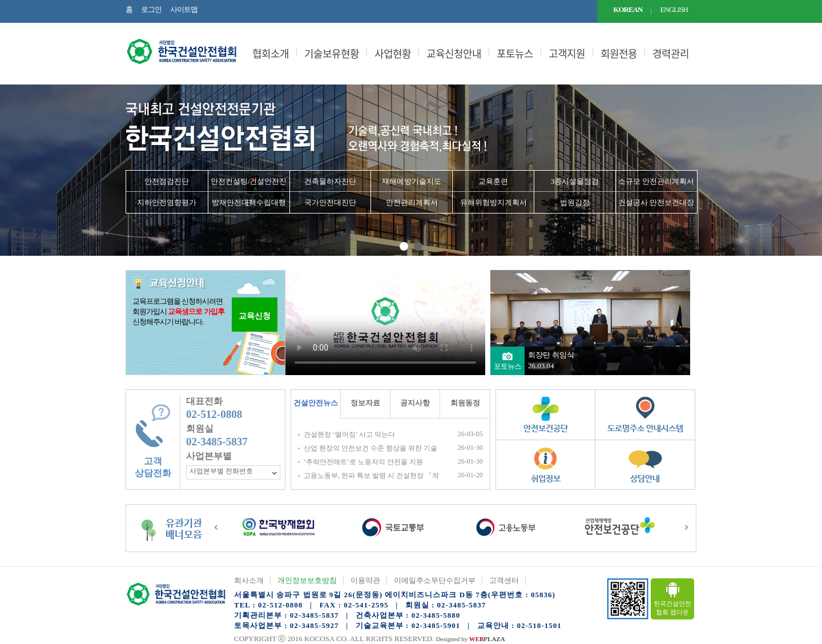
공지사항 (415, 403)
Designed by (471, 639)
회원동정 (465, 403)
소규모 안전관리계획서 (656, 181)
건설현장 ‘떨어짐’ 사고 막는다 (349, 434)
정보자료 (365, 403)
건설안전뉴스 (316, 403)
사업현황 (393, 54)
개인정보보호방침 (307, 580)
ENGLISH (674, 9)
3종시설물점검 (575, 181)
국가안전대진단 (330, 202)
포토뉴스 (515, 54)
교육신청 (255, 316)
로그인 (151, 9)
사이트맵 (184, 9)
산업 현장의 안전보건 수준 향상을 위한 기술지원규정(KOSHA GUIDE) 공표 (370, 448)
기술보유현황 (332, 54)
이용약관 (365, 580)
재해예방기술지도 (412, 181)
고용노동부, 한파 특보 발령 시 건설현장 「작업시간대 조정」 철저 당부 (371, 476)
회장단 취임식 (551, 355)
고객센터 (504, 580)
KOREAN (628, 9)
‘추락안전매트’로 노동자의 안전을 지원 (363, 462)
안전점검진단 (167, 181)
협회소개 (271, 54)
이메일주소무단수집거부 (435, 580)
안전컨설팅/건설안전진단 (249, 184)
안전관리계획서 (412, 202)
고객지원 (567, 54)
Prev (15, 170)
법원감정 (575, 202)
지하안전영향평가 (167, 202)
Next (807, 170)
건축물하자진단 (330, 181)
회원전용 (619, 54)
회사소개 (249, 580)
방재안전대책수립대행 (249, 202)
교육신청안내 (454, 54)
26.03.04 (541, 366)
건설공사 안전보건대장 (656, 202)
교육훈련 (493, 181)
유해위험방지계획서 (493, 202)
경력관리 (671, 54)
